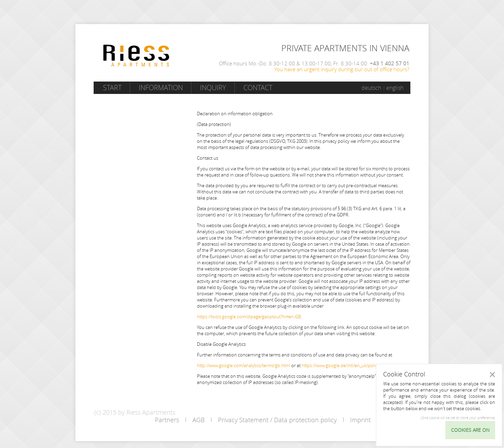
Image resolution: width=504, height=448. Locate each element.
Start (112, 88)
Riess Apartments (136, 56)
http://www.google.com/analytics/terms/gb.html (244, 365)
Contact (258, 88)
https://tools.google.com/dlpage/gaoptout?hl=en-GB (249, 317)
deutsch (371, 88)
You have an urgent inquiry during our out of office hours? (342, 69)
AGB (198, 420)
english (395, 88)
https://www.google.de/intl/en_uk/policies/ (343, 365)
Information (161, 88)
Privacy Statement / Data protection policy (277, 420)
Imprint (360, 420)
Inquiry (213, 88)
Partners (167, 420)
